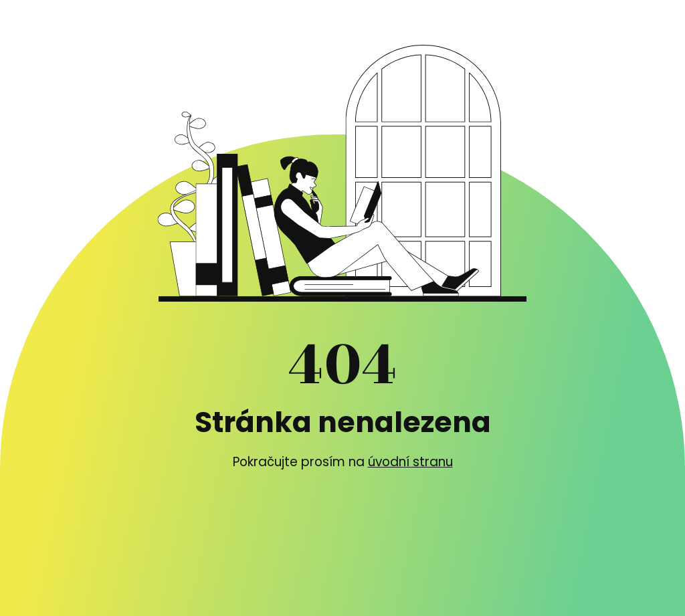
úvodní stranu (410, 462)
